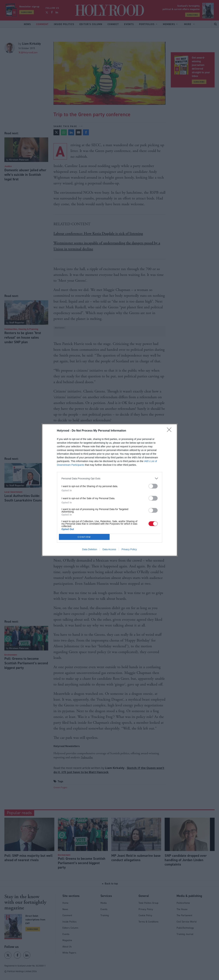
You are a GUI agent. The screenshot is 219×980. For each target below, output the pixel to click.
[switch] (153, 486)
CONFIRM (84, 537)
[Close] (170, 431)
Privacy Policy (129, 549)
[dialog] (110, 490)
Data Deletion (90, 549)
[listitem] (110, 478)
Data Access (109, 549)
